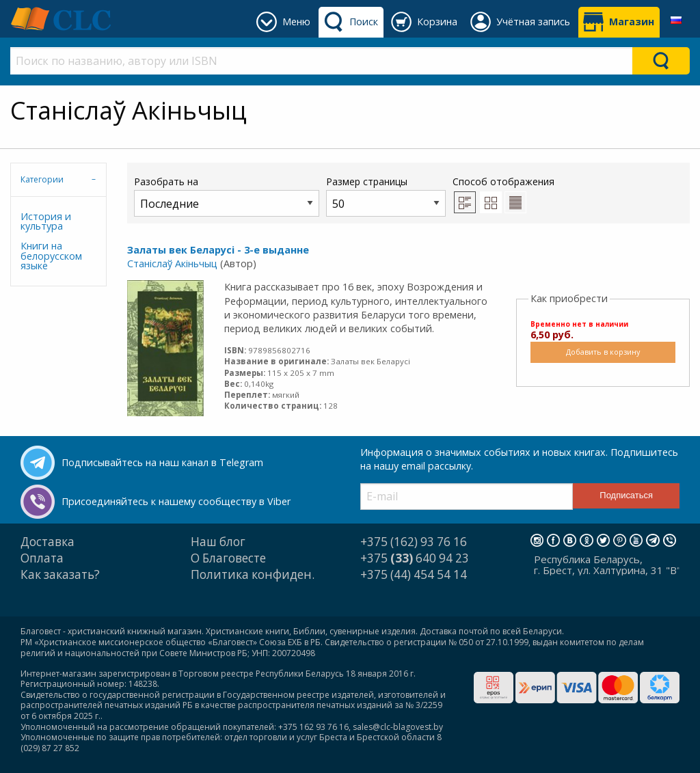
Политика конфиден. (253, 574)
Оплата (42, 558)
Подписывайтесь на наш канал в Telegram (162, 462)
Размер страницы (386, 196)
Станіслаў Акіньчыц (172, 263)
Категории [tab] (42, 179)
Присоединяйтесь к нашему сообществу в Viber (176, 501)
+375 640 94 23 (415, 558)
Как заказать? (60, 574)
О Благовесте (228, 558)
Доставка (48, 542)
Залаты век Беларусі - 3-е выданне (218, 250)
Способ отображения (503, 194)
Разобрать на (227, 196)
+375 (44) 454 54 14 (414, 574)
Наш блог (218, 542)
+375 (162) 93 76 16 (414, 542)
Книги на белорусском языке (51, 256)
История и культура (46, 221)
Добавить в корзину (603, 352)
